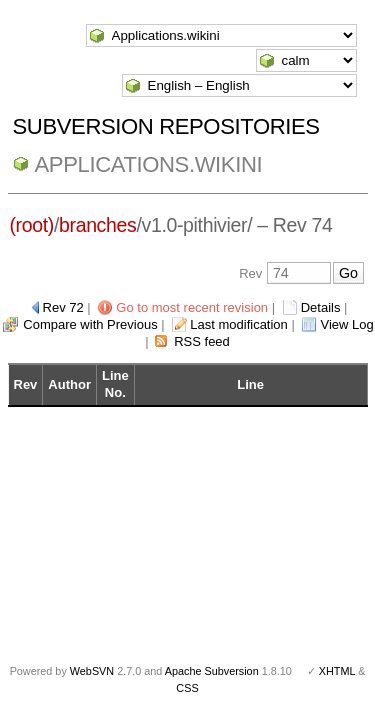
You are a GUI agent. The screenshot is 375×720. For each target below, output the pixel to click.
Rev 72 (63, 307)
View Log (346, 324)
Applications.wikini (149, 164)
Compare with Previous (90, 324)
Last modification (239, 324)
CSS (187, 688)
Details (321, 307)
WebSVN (92, 671)
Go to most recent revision (192, 307)
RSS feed (202, 341)
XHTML (337, 671)
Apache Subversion (212, 671)
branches (97, 225)
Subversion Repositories (166, 126)
